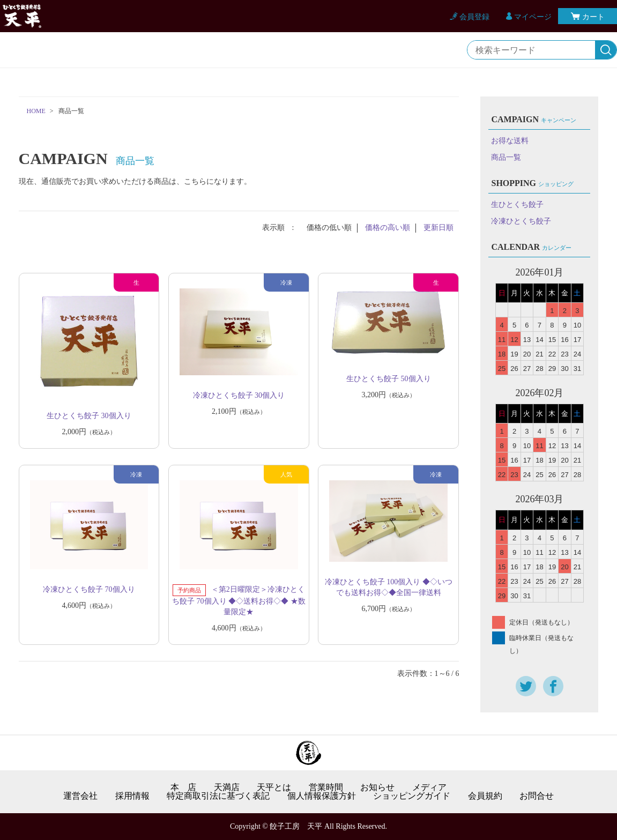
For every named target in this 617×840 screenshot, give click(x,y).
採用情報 (132, 796)
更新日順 (438, 228)
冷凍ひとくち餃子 (521, 221)
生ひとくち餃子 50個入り (389, 379)
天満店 (227, 787)
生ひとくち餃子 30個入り (89, 416)
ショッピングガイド (412, 796)
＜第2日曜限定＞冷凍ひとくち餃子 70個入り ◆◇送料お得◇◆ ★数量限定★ (239, 601)
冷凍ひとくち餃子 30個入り (239, 395)
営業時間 (326, 787)
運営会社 (80, 796)
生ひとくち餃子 (517, 205)
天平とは (274, 787)
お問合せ (537, 796)
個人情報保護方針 (322, 796)
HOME (36, 111)
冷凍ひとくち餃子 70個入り (89, 589)
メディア (429, 787)
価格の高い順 (388, 228)
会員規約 (485, 796)
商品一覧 (506, 157)
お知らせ (377, 787)
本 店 (183, 787)
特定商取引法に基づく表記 (218, 796)
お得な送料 (510, 141)
